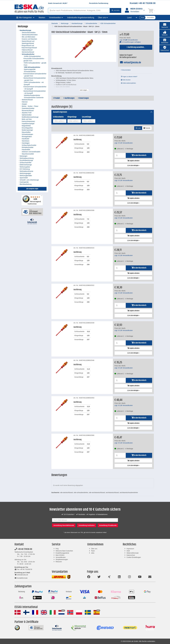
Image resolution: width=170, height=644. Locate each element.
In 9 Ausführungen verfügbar (130, 42)
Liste (138, 128)
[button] (165, 33)
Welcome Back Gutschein (64, 551)
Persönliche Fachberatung (99, 3)
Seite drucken (126, 80)
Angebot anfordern (133, 161)
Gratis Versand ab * (58, 3)
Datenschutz (131, 555)
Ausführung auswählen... (136, 47)
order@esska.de (21, 575)
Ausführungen (69, 98)
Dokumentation (126, 70)
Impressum (130, 549)
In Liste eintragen (133, 166)
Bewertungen (83, 98)
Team (93, 551)
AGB (128, 551)
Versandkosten (61, 557)
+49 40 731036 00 (23, 549)
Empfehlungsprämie (62, 553)
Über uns (94, 549)
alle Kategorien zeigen (32, 189)
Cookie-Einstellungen (134, 557)
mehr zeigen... (84, 90)
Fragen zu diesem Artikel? (129, 77)
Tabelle (147, 128)
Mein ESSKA (60, 555)
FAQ (57, 549)
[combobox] (60, 121)
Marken (42, 18)
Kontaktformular (21, 578)
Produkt (56, 98)
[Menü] (42, 196)
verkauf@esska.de (130, 63)
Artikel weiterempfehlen (128, 83)
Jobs (93, 553)
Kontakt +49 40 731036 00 (143, 3)
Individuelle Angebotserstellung (81, 18)
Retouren (59, 562)
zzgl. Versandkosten (129, 40)
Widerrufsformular (133, 553)
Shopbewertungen (62, 559)
